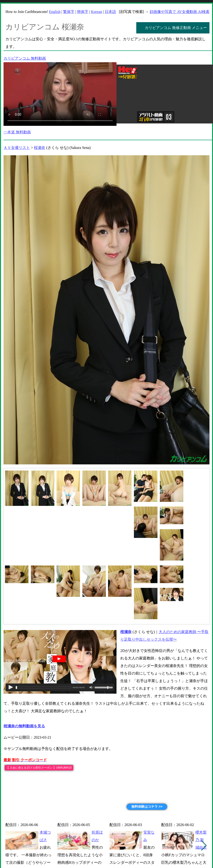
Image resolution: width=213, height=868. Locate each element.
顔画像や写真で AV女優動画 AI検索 (180, 12)
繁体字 (69, 12)
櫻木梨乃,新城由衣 (201, 840)
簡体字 (83, 12)
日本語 (110, 12)
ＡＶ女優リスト (17, 148)
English (55, 12)
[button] (204, 846)
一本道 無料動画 (17, 132)
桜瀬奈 (40, 148)
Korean (97, 12)
